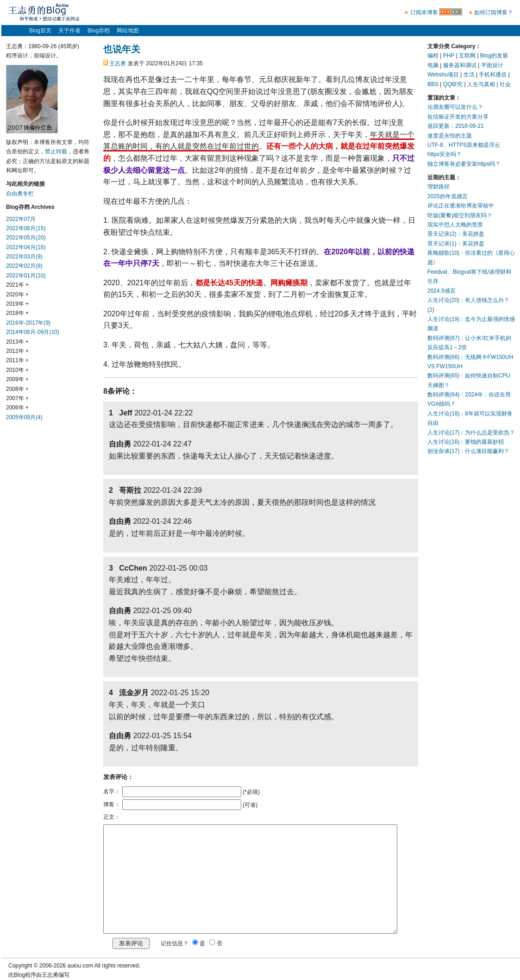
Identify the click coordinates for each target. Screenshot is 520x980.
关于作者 (69, 31)
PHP (449, 56)
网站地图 (128, 31)
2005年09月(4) (24, 417)
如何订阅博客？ (494, 13)
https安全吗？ (445, 154)
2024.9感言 (442, 291)
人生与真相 (481, 84)
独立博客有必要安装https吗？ (464, 164)
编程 (433, 56)
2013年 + (17, 342)
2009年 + (17, 379)
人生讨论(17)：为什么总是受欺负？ (471, 433)
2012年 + (17, 351)
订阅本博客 (424, 13)
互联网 (467, 56)
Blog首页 (40, 31)
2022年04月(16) (26, 247)
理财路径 (439, 187)
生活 (469, 75)
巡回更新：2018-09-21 (455, 126)
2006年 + (17, 408)
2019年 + (17, 304)
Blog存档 (99, 31)
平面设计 (492, 65)
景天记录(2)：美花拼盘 (456, 234)
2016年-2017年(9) (28, 323)
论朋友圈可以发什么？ (455, 107)
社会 (505, 84)
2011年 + (17, 360)
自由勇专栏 (20, 194)
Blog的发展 (494, 56)
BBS (433, 84)
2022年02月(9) (24, 266)
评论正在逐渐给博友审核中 (461, 206)
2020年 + (17, 295)
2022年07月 (21, 219)
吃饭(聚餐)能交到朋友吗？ (460, 215)
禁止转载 (56, 151)
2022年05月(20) (26, 238)
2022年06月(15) (26, 228)
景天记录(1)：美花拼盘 (456, 244)
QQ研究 (453, 84)
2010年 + (17, 370)
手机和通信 (493, 75)
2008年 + (17, 389)
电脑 (433, 65)
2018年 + (17, 313)
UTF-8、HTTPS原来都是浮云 (464, 145)
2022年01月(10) (26, 276)
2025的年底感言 (448, 196)
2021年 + (17, 285)
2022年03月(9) (24, 257)
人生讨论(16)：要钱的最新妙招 (466, 442)
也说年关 (122, 49)
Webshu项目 (443, 75)
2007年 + (17, 398)
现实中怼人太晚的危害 (455, 225)
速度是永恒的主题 (450, 136)
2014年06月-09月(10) (33, 332)
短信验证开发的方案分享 (458, 117)
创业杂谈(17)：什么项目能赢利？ (468, 451)
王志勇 (118, 63)
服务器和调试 (460, 65)
